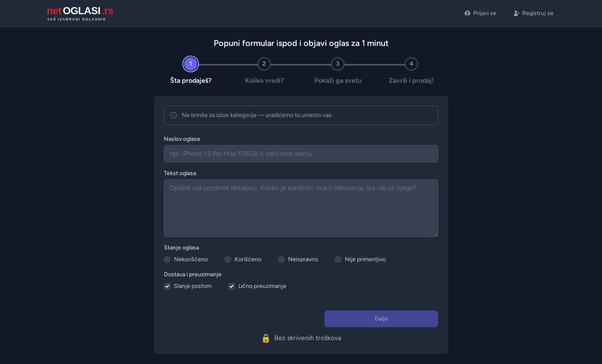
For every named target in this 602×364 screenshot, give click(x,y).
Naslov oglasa (182, 139)
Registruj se (533, 13)
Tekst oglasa (180, 173)
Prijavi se (480, 13)
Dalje (381, 319)
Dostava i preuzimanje (193, 274)
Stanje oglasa (181, 248)
